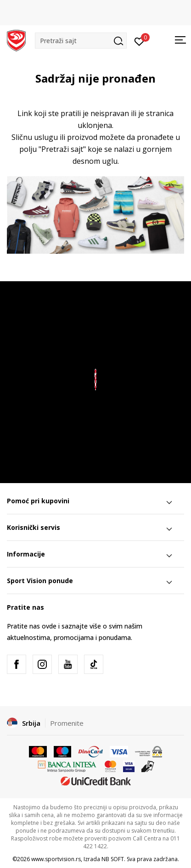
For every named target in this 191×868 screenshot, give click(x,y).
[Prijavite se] (139, 41)
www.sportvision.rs (56, 859)
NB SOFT (113, 859)
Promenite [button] (67, 723)
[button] (81, 41)
